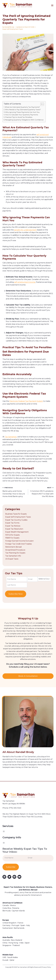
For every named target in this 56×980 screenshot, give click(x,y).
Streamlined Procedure (15, 550)
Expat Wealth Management (17, 532)
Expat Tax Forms (12, 523)
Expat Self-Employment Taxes (13, 29)
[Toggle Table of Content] (41, 104)
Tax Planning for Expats (15, 553)
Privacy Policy (46, 967)
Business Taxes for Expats (16, 514)
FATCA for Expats (12, 535)
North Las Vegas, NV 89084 (14, 804)
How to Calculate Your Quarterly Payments (22, 115)
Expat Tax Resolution (14, 529)
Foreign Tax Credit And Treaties (19, 544)
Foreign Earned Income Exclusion (19, 541)
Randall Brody (9, 27)
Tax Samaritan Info (13, 556)
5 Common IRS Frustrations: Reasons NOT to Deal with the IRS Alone (42, 492)
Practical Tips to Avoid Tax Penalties (19, 117)
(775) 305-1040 (15, 808)
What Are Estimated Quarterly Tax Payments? (22, 107)
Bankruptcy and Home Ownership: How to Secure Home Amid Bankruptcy (14, 492)
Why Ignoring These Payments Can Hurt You (22, 112)
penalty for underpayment (25, 230)
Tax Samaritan (11, 437)
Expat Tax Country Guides (16, 520)
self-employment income (25, 282)
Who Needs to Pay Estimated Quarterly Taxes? (23, 110)
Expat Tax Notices (13, 526)
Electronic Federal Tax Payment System (26, 401)
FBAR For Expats (12, 538)
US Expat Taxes (12, 559)
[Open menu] (53, 5)
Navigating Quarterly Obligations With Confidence (24, 120)
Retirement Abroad (13, 547)
